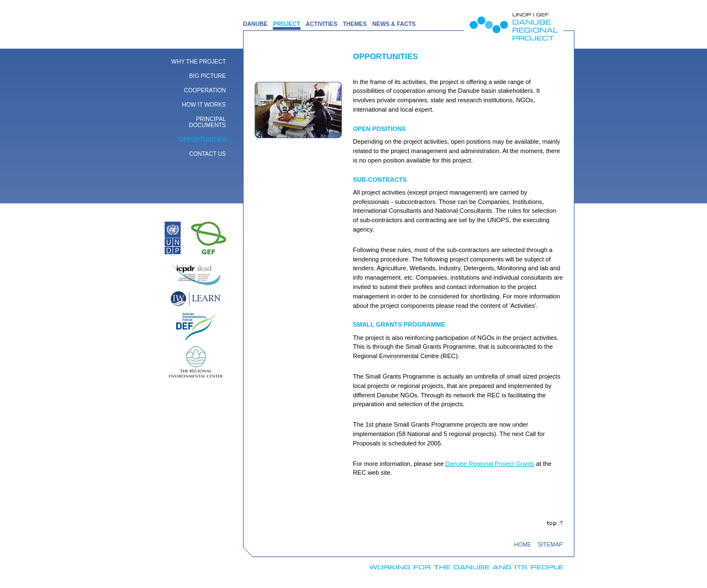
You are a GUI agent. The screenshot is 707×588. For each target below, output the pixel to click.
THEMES (355, 24)
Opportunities (202, 140)
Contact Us (207, 154)
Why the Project (199, 62)
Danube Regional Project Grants (490, 464)
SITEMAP (550, 545)
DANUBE (255, 24)
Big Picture (208, 76)
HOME (523, 545)
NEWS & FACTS (394, 24)
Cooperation (205, 90)
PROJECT (286, 24)
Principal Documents (207, 122)
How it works (204, 105)
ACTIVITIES (322, 24)
